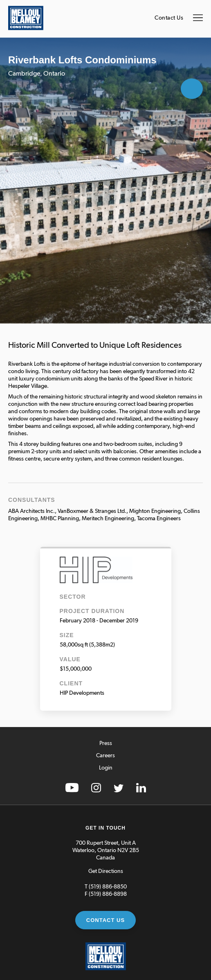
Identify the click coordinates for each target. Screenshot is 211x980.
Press (106, 743)
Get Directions (106, 871)
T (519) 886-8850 (106, 887)
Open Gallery (192, 89)
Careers (105, 756)
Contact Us (169, 18)
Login (106, 768)
